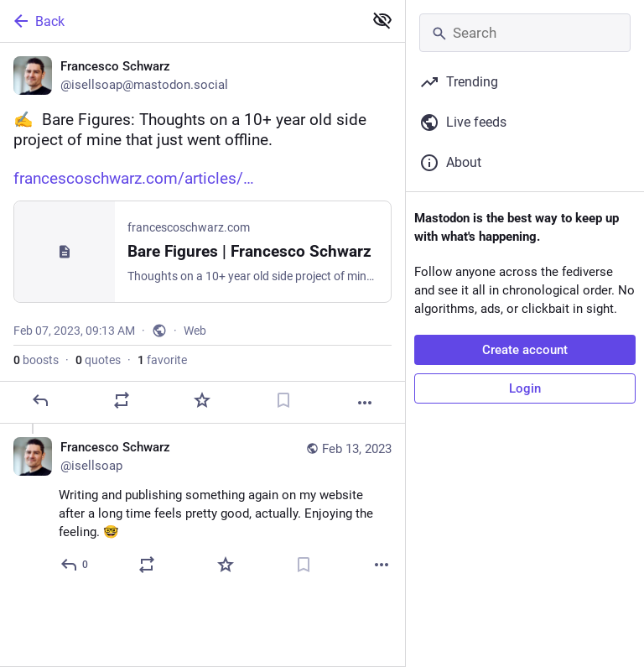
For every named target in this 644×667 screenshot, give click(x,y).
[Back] (180, 21)
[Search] (525, 33)
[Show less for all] (382, 20)
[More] (365, 403)
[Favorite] (202, 400)
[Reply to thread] (75, 565)
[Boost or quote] (122, 400)
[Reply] (40, 400)
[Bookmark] (283, 400)
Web (195, 331)
